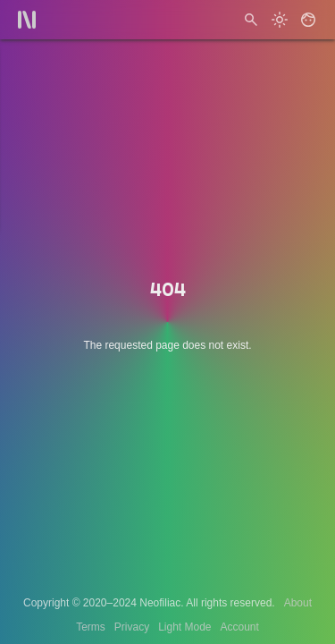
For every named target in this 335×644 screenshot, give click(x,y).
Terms (91, 627)
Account (240, 627)
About (298, 603)
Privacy (132, 627)
